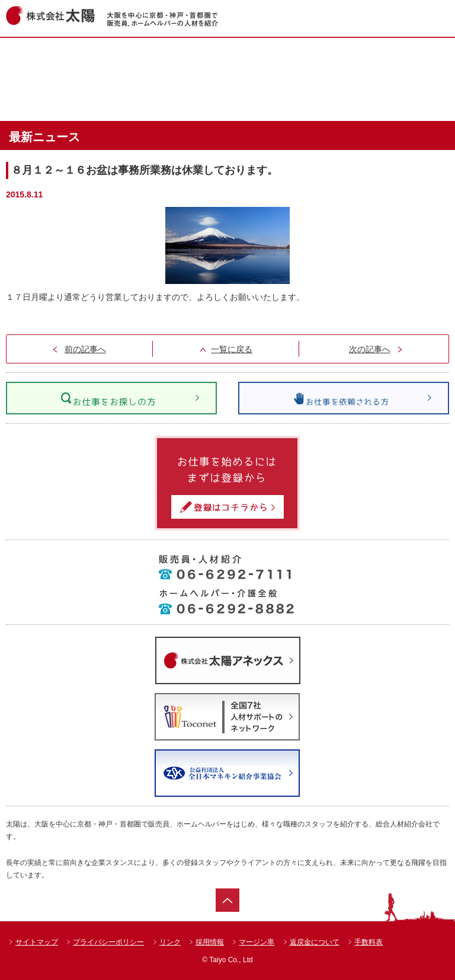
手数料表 (369, 942)
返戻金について (315, 942)
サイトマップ (37, 942)
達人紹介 (90, 100)
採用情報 (210, 942)
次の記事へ (370, 349)
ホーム (90, 59)
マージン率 (257, 942)
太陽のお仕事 (225, 100)
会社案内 (361, 100)
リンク (170, 942)
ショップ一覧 (361, 59)
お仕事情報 (225, 59)
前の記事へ (85, 349)
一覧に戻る (232, 349)
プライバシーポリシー (108, 942)
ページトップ (227, 900)
